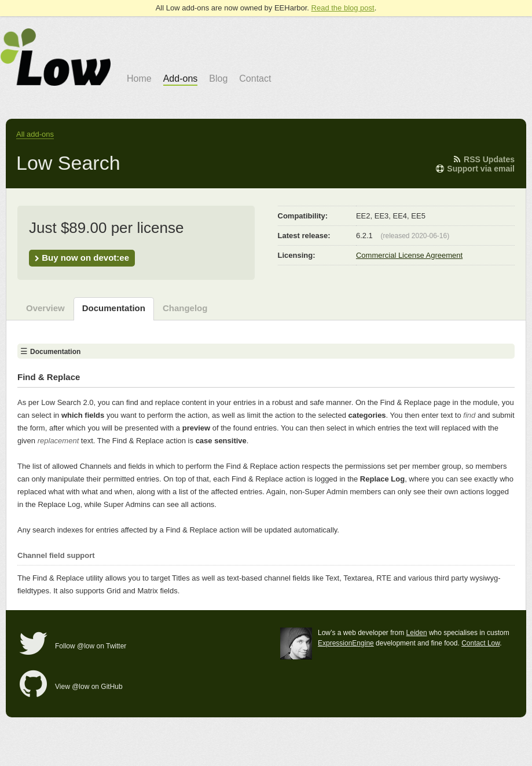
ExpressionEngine (346, 643)
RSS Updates (483, 159)
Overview (45, 308)
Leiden (417, 633)
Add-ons (181, 79)
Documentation (114, 308)
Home (139, 79)
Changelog (185, 308)
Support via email (475, 169)
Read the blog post (343, 8)
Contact (255, 79)
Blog (218, 79)
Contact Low (480, 643)
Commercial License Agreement (409, 255)
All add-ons (35, 134)
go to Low (56, 57)
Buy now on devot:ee (82, 258)
